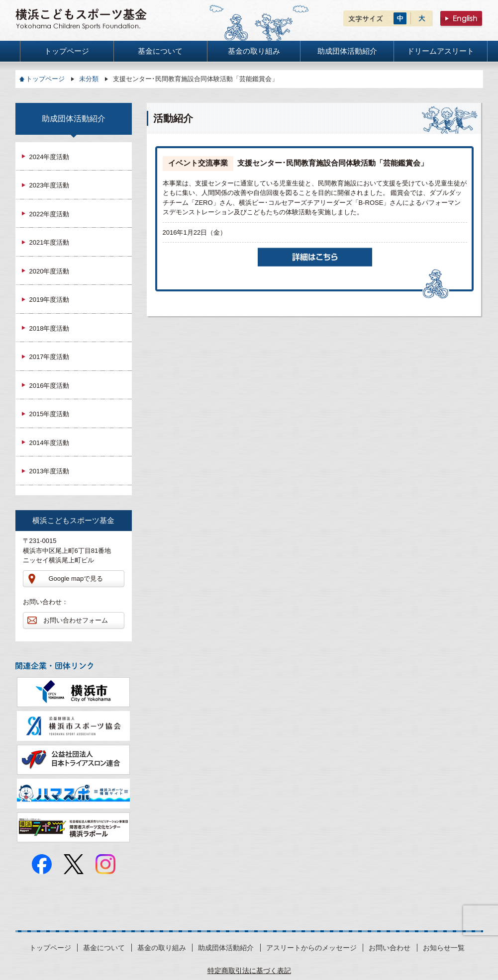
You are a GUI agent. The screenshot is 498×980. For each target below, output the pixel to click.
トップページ (45, 79)
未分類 (89, 79)
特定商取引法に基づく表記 (249, 971)
